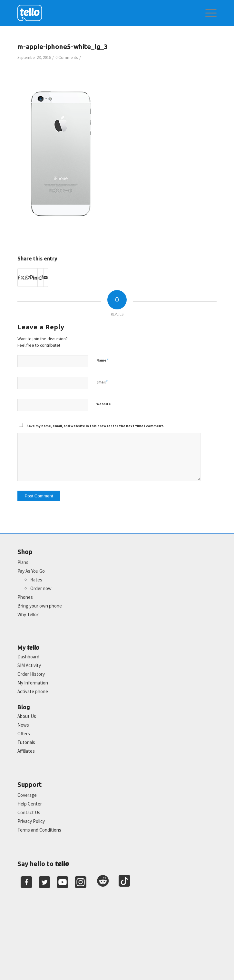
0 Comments (67, 57)
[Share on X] (23, 278)
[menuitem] (208, 13)
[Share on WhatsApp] (27, 278)
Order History (31, 674)
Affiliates (26, 751)
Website (104, 404)
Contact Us (29, 812)
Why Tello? (28, 614)
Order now (41, 588)
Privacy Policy (31, 821)
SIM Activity (29, 665)
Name (102, 360)
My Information (33, 683)
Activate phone (33, 691)
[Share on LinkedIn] (35, 278)
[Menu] (208, 13)
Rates (36, 580)
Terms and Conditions (39, 830)
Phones (25, 597)
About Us (27, 716)
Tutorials (26, 742)
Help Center (30, 804)
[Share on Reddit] (40, 278)
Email (102, 382)
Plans (23, 562)
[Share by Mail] (46, 278)
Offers (24, 734)
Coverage (27, 795)
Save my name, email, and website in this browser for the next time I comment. (95, 426)
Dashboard (28, 657)
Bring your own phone (40, 606)
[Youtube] (63, 882)
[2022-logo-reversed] (97, 13)
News (23, 725)
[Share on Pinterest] (31, 278)
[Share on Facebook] (19, 278)
